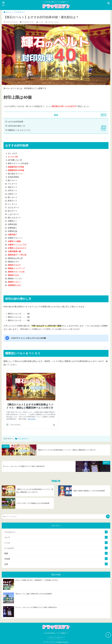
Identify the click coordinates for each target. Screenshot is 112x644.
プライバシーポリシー (56, 638)
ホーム (7, 12)
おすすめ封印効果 (16, 122)
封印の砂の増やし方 (17, 126)
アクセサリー (19, 12)
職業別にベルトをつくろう (19, 130)
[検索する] (108, 516)
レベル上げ (9, 548)
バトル (7, 543)
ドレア (7, 538)
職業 (6, 554)
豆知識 (7, 559)
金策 (6, 564)
